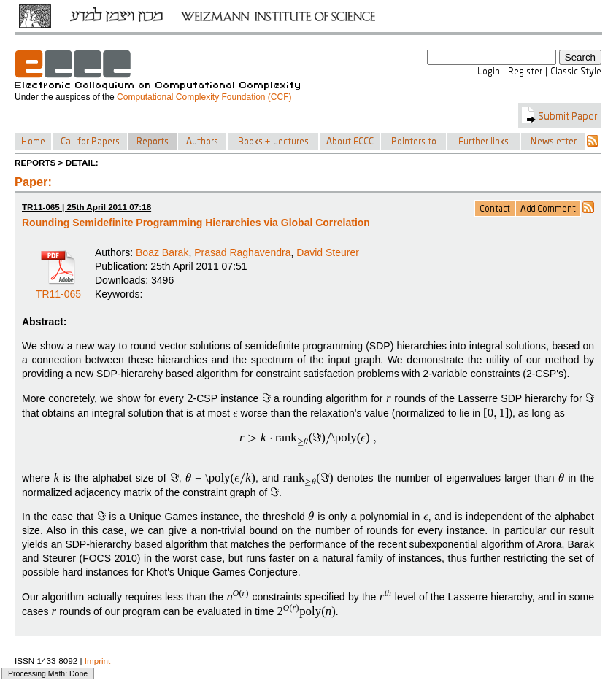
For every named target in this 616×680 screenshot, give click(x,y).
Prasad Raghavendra (242, 252)
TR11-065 (58, 289)
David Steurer (328, 252)
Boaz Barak (162, 252)
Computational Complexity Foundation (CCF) (204, 97)
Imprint (98, 661)
